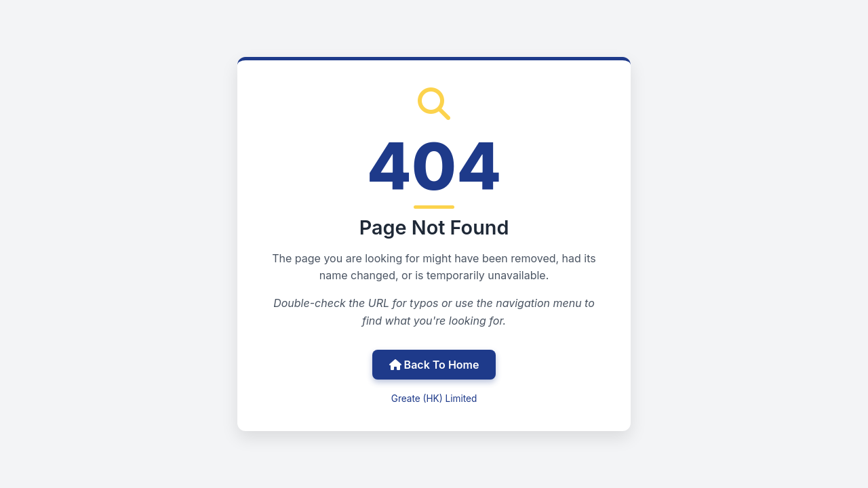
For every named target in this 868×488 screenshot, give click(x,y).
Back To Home (434, 365)
